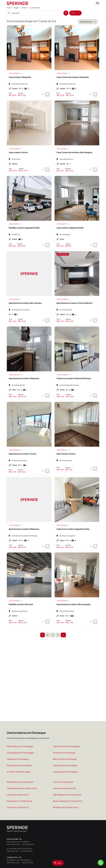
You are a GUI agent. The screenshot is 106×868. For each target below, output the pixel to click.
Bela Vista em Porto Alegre (65, 759)
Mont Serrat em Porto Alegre (19, 765)
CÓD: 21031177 (63, 224)
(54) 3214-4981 (28, 862)
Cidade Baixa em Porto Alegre (20, 753)
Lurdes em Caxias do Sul (18, 795)
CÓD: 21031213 (15, 299)
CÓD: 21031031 (63, 525)
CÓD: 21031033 (15, 601)
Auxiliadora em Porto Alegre (65, 772)
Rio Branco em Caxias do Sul (66, 807)
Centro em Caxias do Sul (18, 807)
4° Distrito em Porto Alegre (19, 772)
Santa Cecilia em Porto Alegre (66, 746)
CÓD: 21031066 (63, 73)
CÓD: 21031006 (16, 450)
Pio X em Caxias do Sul (63, 782)
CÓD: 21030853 (63, 299)
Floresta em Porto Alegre (64, 753)
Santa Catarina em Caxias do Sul (67, 801)
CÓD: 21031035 (63, 601)
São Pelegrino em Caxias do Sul (67, 795)
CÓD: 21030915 (15, 375)
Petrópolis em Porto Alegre (65, 765)
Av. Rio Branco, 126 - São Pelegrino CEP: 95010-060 (19, 860)
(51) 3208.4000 (28, 844)
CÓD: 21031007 (63, 450)
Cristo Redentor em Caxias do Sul (22, 788)
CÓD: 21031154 (63, 149)
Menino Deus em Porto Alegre (20, 746)
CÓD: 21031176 (15, 224)
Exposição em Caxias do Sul (19, 801)
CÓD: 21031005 (63, 375)
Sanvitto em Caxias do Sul (65, 788)
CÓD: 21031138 (15, 149)
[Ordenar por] (88, 22)
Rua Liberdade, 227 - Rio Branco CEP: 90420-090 (18, 842)
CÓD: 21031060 (16, 73)
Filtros (75, 13)
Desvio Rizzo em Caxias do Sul (20, 782)
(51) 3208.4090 (27, 851)
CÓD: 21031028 (16, 525)
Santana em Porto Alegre (18, 759)
